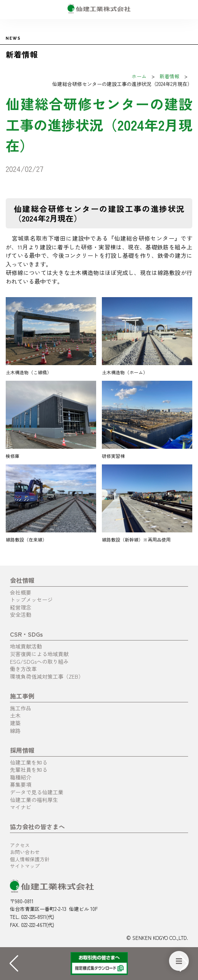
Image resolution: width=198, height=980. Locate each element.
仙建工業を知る (29, 762)
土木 (15, 715)
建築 (15, 723)
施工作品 (21, 708)
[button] (184, 964)
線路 (15, 731)
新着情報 (169, 76)
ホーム (139, 76)
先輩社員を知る (29, 770)
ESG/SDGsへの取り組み (39, 661)
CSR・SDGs (26, 634)
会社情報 (22, 580)
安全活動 (21, 615)
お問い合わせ (25, 852)
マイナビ (21, 807)
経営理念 (21, 607)
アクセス (20, 845)
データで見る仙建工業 (37, 792)
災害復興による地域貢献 (39, 654)
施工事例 (22, 696)
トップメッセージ (31, 600)
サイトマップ (25, 866)
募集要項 (21, 784)
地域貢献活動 (26, 646)
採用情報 (22, 750)
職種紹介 (21, 777)
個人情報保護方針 (30, 859)
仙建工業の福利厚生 (34, 800)
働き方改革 (23, 669)
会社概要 (21, 592)
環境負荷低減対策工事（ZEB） (47, 676)
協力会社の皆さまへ (37, 826)
